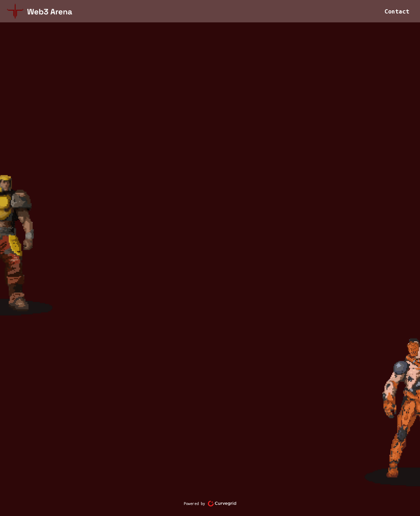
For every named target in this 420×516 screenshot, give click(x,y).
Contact (397, 11)
